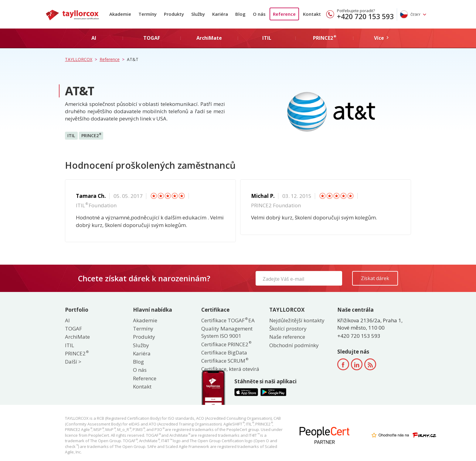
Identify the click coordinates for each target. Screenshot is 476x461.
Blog (240, 14)
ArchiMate (77, 337)
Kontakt (312, 14)
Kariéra (220, 14)
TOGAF (73, 329)
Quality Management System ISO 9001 (227, 332)
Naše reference (287, 337)
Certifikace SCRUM (224, 361)
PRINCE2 (91, 135)
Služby (198, 14)
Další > (73, 362)
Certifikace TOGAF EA (228, 320)
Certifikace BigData (224, 353)
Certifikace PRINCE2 (226, 344)
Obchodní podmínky (294, 345)
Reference (284, 14)
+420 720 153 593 (365, 16)
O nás (259, 14)
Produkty (174, 14)
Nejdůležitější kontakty (297, 320)
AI (67, 320)
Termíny (148, 14)
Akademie (120, 14)
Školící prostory (288, 329)
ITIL (71, 136)
